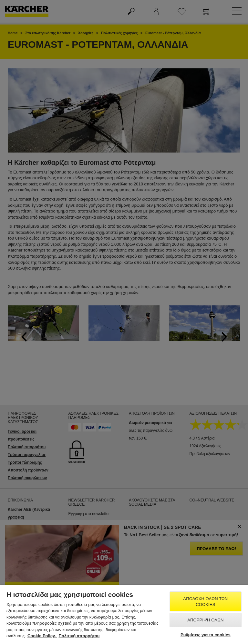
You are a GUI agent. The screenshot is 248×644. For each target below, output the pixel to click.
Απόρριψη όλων (205, 620)
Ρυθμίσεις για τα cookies (206, 635)
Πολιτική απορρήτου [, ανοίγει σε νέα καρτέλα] (79, 636)
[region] (124, 614)
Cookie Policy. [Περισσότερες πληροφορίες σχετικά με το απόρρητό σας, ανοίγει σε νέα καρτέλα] (42, 636)
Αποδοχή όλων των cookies (205, 602)
